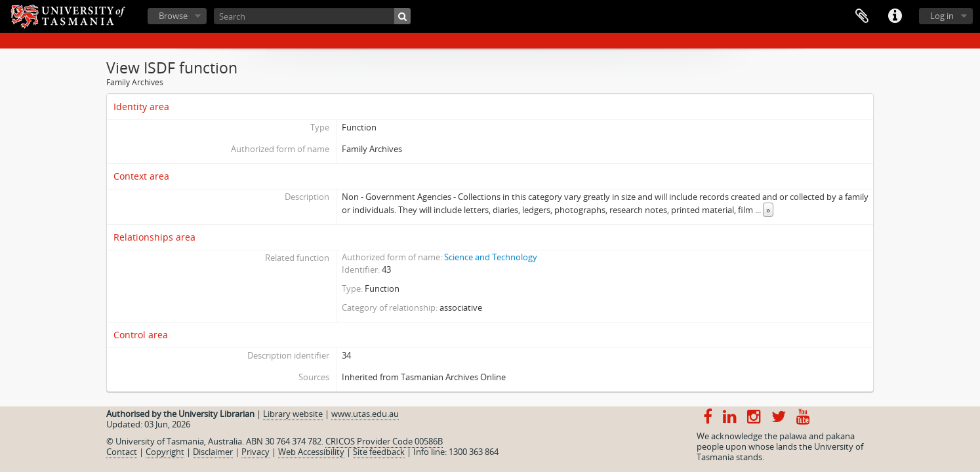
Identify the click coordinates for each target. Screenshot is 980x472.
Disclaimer (213, 452)
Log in (942, 16)
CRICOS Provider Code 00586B (384, 441)
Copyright (165, 452)
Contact (122, 452)
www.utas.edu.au (365, 414)
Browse (173, 16)
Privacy (255, 452)
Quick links (895, 16)
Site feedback (379, 452)
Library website (293, 414)
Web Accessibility (311, 452)
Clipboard (862, 16)
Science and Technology (491, 257)
